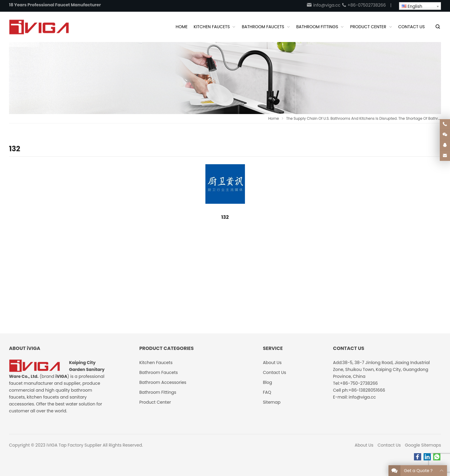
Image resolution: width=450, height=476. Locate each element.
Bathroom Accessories (163, 382)
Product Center (155, 402)
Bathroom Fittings (158, 392)
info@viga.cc (323, 5)
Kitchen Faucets (156, 363)
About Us (364, 445)
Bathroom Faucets (159, 372)
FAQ (267, 392)
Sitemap (272, 402)
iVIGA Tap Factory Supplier (74, 445)
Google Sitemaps (423, 445)
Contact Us (389, 445)
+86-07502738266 (364, 5)
